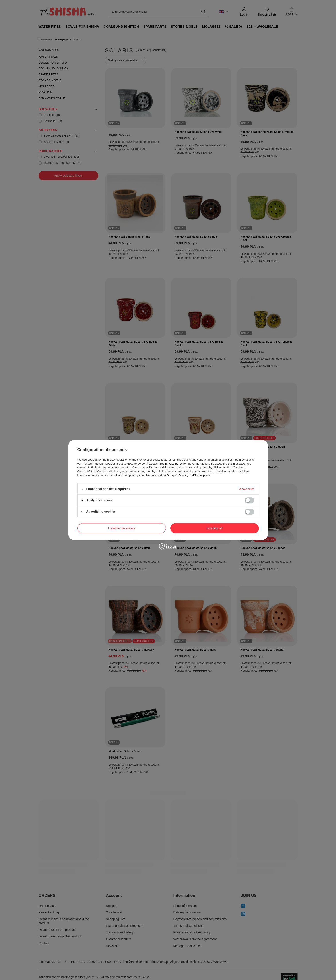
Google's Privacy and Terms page (188, 475)
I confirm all (215, 528)
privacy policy (174, 464)
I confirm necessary (121, 528)
